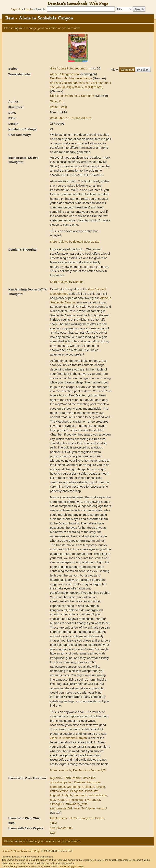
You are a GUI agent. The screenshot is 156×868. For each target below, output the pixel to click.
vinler (54, 823)
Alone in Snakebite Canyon (68, 738)
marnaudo (80, 795)
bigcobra (56, 778)
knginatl (55, 795)
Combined (127, 70)
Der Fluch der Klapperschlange (71, 78)
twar (77, 808)
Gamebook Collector (80, 787)
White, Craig (58, 107)
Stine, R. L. (57, 101)
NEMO (74, 818)
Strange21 (57, 804)
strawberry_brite (77, 804)
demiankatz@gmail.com (71, 866)
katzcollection (59, 791)
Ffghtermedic (59, 818)
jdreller (100, 787)
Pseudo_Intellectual (70, 800)
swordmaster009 (61, 808)
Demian (80, 782)
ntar (53, 800)
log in (18, 28)
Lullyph (67, 795)
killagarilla (77, 791)
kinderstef (92, 791)
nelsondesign (98, 795)
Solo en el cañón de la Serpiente (72, 96)
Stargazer (87, 818)
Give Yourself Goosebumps (69, 68)
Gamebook (57, 787)
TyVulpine (88, 808)
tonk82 (100, 818)
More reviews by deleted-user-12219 (75, 242)
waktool (102, 808)
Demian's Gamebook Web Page (78, 4)
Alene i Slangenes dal (65, 74)
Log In (28, 9)
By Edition (143, 70)
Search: (41, 9)
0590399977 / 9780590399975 (71, 118)
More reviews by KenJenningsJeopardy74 (78, 770)
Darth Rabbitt (72, 778)
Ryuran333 (93, 800)
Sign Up (16, 9)
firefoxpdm (94, 782)
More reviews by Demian (67, 282)
